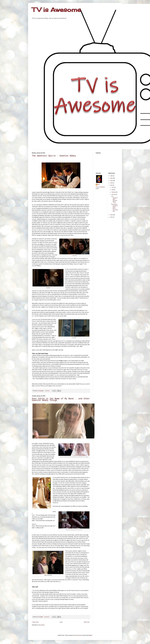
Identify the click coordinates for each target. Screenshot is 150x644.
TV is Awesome (56, 10)
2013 (112, 185)
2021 (112, 178)
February (114, 192)
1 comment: (47, 391)
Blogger (90, 635)
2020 (112, 181)
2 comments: (47, 617)
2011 (112, 217)
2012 (112, 215)
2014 (112, 183)
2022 (112, 176)
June (113, 187)
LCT (99, 185)
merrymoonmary (78, 635)
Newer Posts (36, 622)
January (114, 194)
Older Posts (87, 622)
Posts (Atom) (41, 625)
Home (61, 622)
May (113, 190)
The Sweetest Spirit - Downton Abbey (54, 156)
